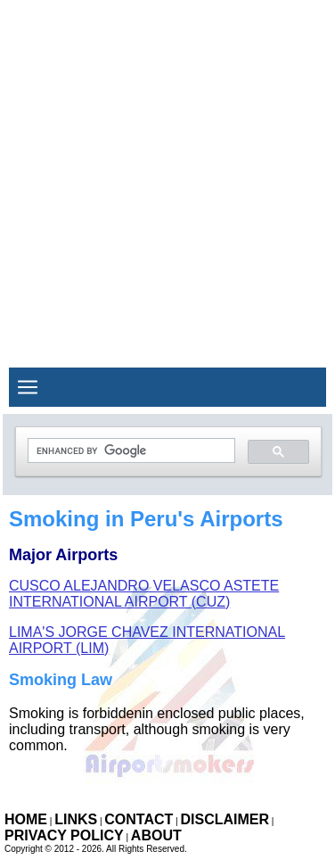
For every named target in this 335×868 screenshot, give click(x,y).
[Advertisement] (168, 167)
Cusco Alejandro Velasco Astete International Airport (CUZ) (144, 594)
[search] (130, 451)
